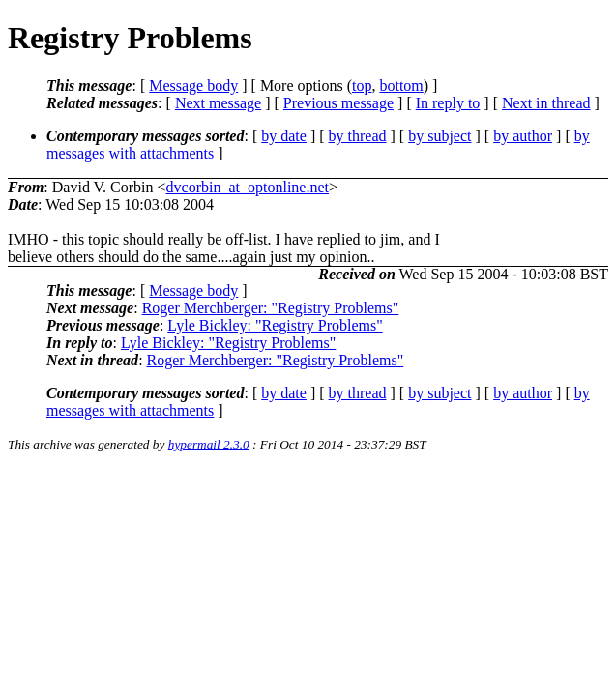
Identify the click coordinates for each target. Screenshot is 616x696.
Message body (193, 86)
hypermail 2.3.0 (209, 444)
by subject (440, 136)
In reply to (448, 103)
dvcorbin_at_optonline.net (248, 187)
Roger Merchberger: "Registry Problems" (271, 308)
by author (523, 136)
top (362, 86)
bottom (401, 86)
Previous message (338, 103)
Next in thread (546, 103)
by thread (358, 136)
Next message (218, 103)
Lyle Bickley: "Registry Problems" (275, 325)
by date (284, 136)
